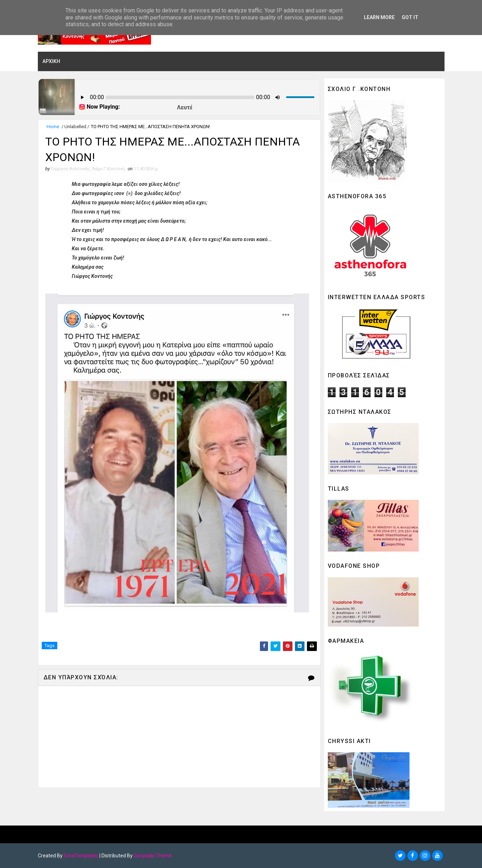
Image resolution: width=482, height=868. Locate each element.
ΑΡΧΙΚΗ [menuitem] (51, 61)
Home (53, 127)
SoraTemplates (81, 856)
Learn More (379, 17)
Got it (410, 17)
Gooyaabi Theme (153, 856)
